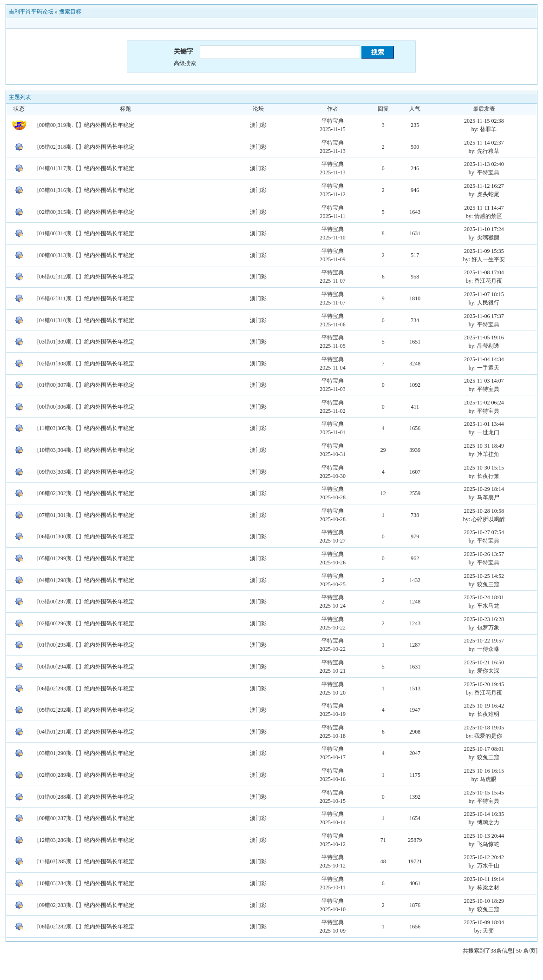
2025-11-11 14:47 (484, 208)
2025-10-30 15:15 (484, 468)
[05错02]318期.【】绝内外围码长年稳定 (86, 147)
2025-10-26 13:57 (484, 554)
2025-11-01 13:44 (484, 424)
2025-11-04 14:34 (484, 359)
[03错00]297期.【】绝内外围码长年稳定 (86, 602)
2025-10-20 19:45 (484, 684)
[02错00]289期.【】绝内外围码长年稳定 (86, 775)
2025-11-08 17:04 (484, 272)
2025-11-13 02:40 (484, 164)
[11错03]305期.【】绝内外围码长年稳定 (86, 428)
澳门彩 (258, 125)
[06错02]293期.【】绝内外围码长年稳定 (86, 689)
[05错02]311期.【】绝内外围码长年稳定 (86, 298)
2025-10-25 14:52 (484, 576)
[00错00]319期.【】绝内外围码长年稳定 (86, 125)
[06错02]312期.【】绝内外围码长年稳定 (86, 277)
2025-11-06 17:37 (484, 316)
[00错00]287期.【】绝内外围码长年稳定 (86, 818)
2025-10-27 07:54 (484, 532)
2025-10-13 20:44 (484, 836)
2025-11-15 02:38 (484, 121)
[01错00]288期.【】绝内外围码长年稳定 (86, 797)
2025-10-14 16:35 (484, 814)
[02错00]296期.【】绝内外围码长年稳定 (86, 623)
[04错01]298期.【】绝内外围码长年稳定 (86, 580)
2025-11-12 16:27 (484, 186)
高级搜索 (185, 63)
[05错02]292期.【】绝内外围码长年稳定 (86, 710)
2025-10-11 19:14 (484, 879)
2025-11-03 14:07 (484, 381)
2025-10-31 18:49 (484, 446)
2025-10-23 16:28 (484, 619)
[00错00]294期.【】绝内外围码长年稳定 (86, 667)
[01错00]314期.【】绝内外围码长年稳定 (86, 233)
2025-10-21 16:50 (484, 662)
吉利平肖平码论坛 (31, 12)
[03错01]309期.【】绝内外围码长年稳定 (86, 342)
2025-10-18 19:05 (484, 728)
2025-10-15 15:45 (484, 793)
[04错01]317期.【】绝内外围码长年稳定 (86, 168)
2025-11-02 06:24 (484, 403)
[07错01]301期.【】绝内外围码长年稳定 (86, 515)
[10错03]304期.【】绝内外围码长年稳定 (86, 450)
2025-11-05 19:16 (484, 338)
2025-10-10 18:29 (484, 901)
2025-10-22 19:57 (484, 641)
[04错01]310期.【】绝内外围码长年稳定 (86, 320)
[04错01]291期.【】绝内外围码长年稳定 (86, 732)
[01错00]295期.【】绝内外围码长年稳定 (86, 645)
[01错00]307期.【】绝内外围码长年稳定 (86, 385)
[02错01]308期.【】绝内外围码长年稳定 (86, 364)
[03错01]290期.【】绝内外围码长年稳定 (86, 753)
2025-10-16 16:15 (484, 771)
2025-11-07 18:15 (484, 294)
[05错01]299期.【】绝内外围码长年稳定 (86, 558)
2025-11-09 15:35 (484, 251)
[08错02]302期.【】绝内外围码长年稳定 (86, 493)
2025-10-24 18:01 (484, 597)
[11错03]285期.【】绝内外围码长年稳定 (86, 861)
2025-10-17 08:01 (484, 749)
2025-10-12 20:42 (484, 857)
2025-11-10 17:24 (484, 229)
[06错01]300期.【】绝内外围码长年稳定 (86, 536)
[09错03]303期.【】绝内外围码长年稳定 (86, 472)
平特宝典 (333, 121)
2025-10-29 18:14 (484, 489)
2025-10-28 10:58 (484, 511)
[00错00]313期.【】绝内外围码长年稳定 (86, 255)
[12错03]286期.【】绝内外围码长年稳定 (86, 840)
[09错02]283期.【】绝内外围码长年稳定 (86, 905)
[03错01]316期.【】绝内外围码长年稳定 (86, 190)
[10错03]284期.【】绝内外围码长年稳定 (86, 883)
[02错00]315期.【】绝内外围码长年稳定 (86, 212)
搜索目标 (70, 12)
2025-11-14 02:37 (484, 143)
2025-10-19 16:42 (484, 706)
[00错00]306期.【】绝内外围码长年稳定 (86, 407)
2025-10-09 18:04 (484, 922)
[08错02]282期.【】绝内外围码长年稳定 (86, 927)
